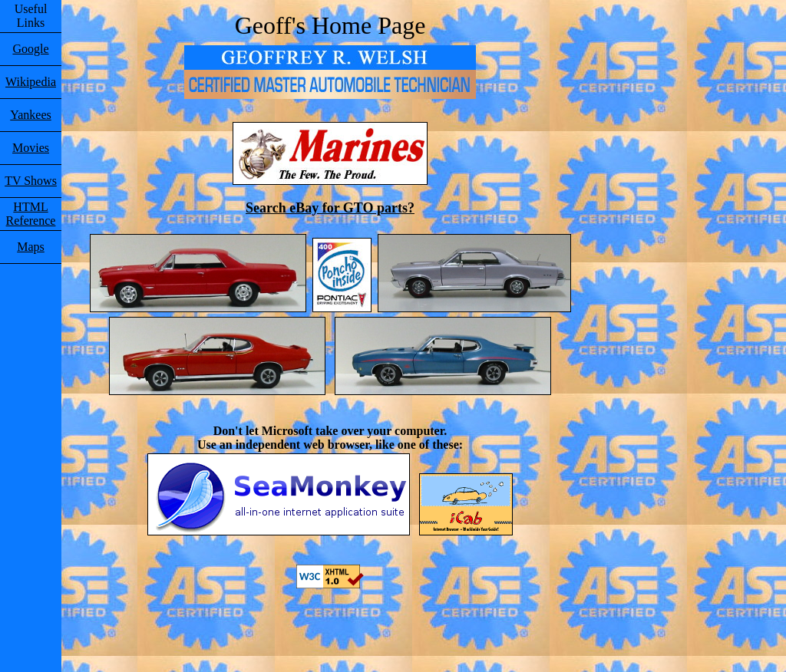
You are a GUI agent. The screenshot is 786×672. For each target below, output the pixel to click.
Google (30, 49)
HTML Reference (31, 214)
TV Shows (31, 181)
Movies (31, 148)
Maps (31, 247)
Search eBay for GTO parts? (330, 208)
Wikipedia (31, 82)
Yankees (30, 115)
